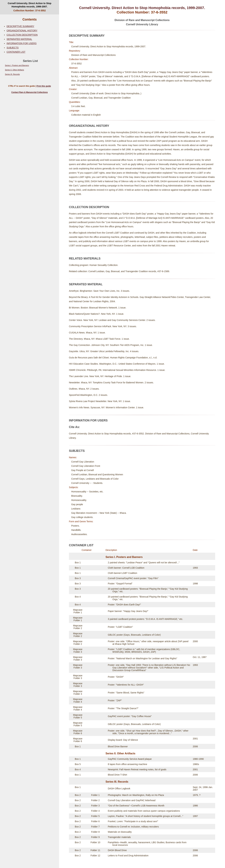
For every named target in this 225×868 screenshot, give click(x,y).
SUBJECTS (13, 48)
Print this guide (44, 86)
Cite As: (74, 427)
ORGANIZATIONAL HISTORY (22, 31)
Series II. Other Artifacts (14, 70)
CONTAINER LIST (16, 52)
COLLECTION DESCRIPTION (22, 35)
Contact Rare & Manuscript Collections (30, 92)
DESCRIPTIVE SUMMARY (20, 26)
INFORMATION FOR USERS (22, 43)
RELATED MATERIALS (85, 259)
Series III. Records (12, 74)
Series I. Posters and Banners (17, 65)
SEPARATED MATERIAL (19, 39)
